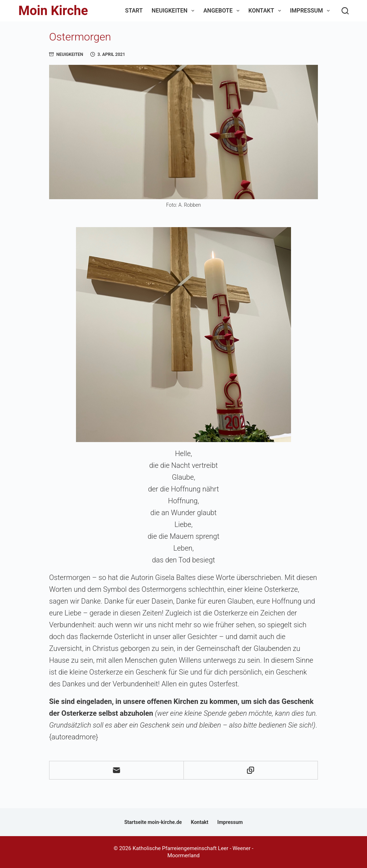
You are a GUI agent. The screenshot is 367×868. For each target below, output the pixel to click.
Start (134, 11)
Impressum (311, 11)
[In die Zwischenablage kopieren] (251, 770)
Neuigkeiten (174, 11)
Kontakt (266, 11)
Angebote (223, 11)
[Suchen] (345, 11)
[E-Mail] (117, 770)
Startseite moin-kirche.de (153, 822)
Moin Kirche (53, 11)
